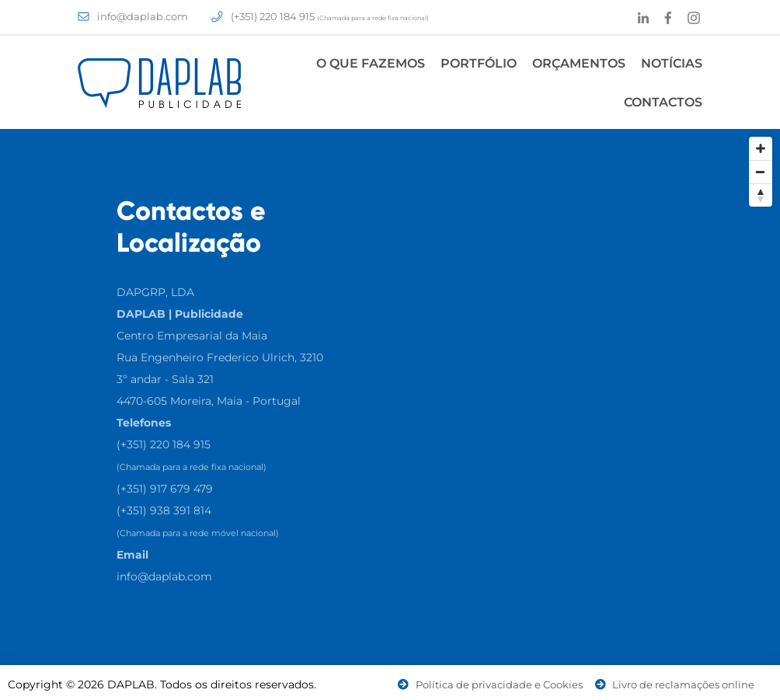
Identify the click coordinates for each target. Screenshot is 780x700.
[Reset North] (761, 195)
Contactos (663, 102)
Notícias (672, 63)
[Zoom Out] (761, 172)
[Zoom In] (761, 148)
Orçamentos (579, 63)
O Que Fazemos (371, 63)
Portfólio (479, 63)
